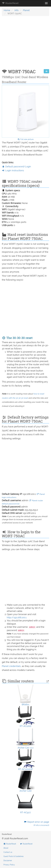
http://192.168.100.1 (17, 617)
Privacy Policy (9, 865)
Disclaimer (8, 861)
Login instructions (13, 170)
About (6, 848)
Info (17, 10)
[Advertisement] (25, 44)
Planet (26, 10)
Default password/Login (16, 167)
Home (7, 10)
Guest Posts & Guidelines (14, 856)
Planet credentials (11, 666)
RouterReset (10, 3)
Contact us (8, 852)
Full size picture (25, 139)
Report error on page (36, 823)
